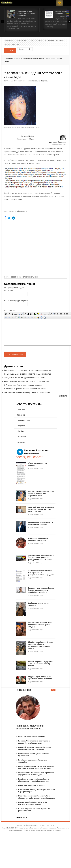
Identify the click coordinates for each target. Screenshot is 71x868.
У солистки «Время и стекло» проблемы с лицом (25, 389)
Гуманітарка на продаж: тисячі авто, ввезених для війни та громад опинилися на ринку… (41, 558)
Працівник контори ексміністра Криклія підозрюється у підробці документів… (41, 590)
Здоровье (49, 41)
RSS (60, 3)
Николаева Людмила (40, 81)
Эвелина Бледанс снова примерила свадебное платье (28, 374)
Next (69, 21)
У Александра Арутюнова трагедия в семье (23, 385)
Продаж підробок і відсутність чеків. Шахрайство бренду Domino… (41, 664)
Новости (7, 3)
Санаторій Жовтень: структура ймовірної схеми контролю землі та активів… (41, 509)
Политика (10, 41)
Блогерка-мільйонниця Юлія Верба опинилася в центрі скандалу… (40, 625)
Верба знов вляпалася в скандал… (32, 785)
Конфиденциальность (31, 825)
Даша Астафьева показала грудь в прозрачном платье (28, 370)
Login (53, 3)
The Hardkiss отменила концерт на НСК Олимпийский (27, 392)
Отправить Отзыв (15, 354)
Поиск (10, 50)
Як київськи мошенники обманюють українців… (38, 539)
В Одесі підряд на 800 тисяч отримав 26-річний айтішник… (41, 678)
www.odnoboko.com (59, 145)
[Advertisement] (48, 96)
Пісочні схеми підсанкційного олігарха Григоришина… (40, 523)
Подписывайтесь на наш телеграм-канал (33, 452)
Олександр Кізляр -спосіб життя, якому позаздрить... (26, 13)
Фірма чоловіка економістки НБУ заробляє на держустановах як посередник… (41, 573)
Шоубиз (60, 41)
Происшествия (35, 41)
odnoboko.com (23, 828)
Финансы (21, 41)
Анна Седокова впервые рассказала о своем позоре (27, 381)
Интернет (22, 44)
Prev (2, 21)
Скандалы (10, 44)
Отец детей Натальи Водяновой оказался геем (24, 378)
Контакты (51, 825)
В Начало (63, 396)
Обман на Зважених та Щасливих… (37, 464)
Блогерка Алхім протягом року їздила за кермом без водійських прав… (41, 494)
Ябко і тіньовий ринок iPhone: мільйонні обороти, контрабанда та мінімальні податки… (40, 645)
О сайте (43, 825)
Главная (8, 59)
